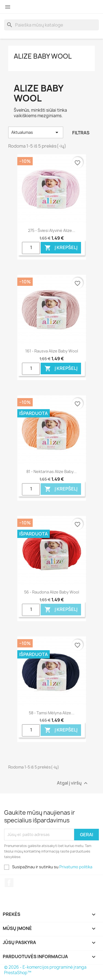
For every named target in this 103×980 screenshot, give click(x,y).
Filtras (81, 133)
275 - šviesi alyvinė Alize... (52, 230)
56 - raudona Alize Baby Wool (52, 592)
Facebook (9, 883)
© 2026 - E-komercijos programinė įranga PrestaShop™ (45, 970)
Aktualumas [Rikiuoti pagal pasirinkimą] (36, 132)
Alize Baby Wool (43, 56)
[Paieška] (51, 25)
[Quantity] (31, 248)
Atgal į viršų (73, 783)
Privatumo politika (76, 867)
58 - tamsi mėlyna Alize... (52, 713)
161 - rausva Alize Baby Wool (52, 351)
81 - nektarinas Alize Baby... (51, 471)
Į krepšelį (61, 248)
